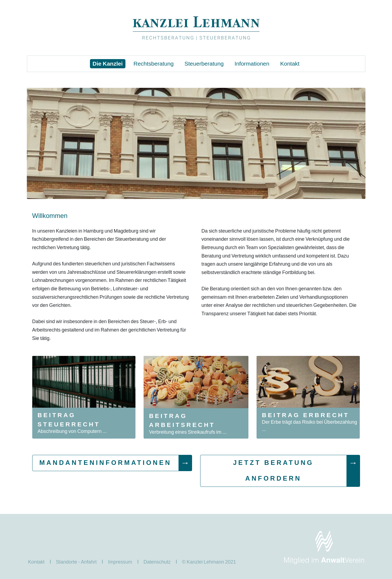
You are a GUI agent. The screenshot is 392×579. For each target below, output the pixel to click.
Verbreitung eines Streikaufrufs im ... (188, 432)
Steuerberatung (204, 64)
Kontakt (290, 64)
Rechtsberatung (154, 64)
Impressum (120, 562)
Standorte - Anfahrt (76, 562)
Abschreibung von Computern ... (72, 431)
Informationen (252, 64)
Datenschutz (157, 562)
